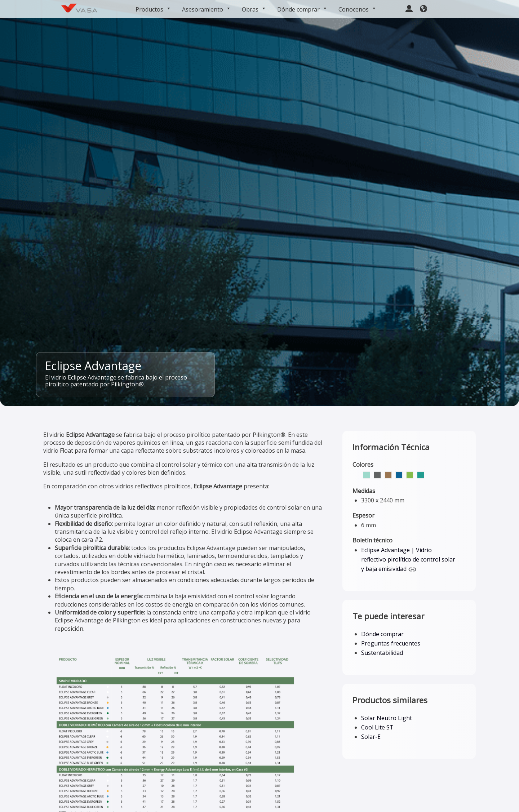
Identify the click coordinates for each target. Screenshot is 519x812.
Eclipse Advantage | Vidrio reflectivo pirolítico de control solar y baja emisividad (408, 560)
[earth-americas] (423, 8)
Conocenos (358, 9)
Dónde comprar (302, 9)
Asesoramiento (207, 9)
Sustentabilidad (382, 653)
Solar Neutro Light (387, 718)
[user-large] (409, 8)
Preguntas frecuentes (391, 643)
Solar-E (371, 737)
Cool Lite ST (377, 727)
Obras (254, 9)
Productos (153, 9)
